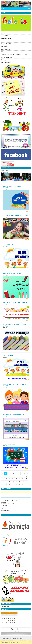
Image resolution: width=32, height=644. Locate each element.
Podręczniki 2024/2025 (7, 57)
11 (23, 179)
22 (16, 479)
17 (26, 476)
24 (23, 479)
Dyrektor (3, 33)
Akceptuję (28, 641)
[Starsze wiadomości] (23, 485)
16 (23, 476)
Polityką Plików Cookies (14, 642)
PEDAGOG (4, 41)
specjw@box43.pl (5, 510)
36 (10, 484)
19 (6, 479)
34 (3, 484)
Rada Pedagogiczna (6, 38)
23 (20, 479)
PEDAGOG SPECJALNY (7, 44)
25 (26, 479)
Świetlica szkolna (5, 49)
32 (23, 482)
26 (3, 482)
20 (10, 479)
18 (3, 479)
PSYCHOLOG (4, 46)
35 (6, 484)
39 (20, 484)
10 (21, 179)
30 (16, 482)
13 (26, 179)
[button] (30, 41)
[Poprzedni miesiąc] (2, 613)
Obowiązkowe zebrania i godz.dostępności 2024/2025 (14, 54)
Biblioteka (4, 52)
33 (26, 482)
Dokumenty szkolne (6, 63)
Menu (3, 9)
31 (20, 482)
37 (13, 484)
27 (6, 482)
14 (28, 179)
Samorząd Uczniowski (7, 60)
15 (20, 476)
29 (13, 482)
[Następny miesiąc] (15, 613)
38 (16, 484)
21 (13, 479)
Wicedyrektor (4, 36)
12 (25, 179)
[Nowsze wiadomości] (3, 473)
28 (10, 482)
